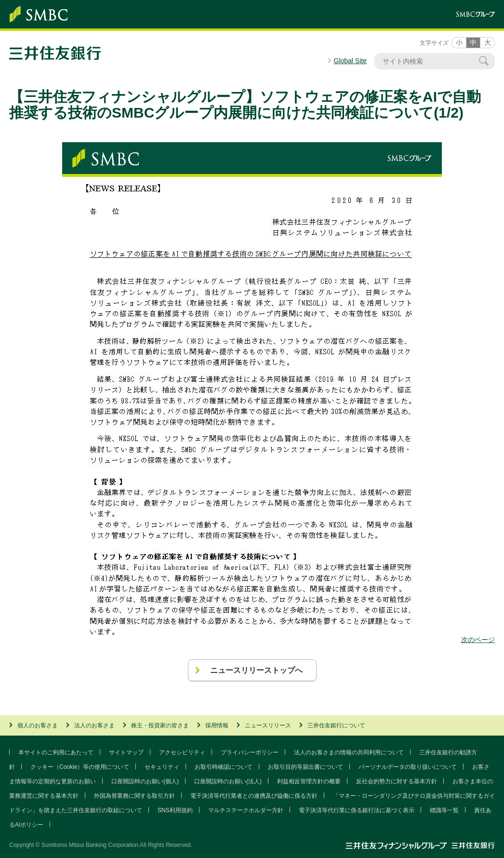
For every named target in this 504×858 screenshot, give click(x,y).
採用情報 (217, 725)
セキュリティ (162, 767)
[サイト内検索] (430, 61)
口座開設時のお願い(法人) (228, 781)
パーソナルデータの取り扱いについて (408, 767)
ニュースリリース (268, 725)
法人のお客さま (94, 725)
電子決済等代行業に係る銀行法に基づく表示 (357, 810)
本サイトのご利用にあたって (56, 752)
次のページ (478, 640)
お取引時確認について (224, 767)
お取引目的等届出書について (305, 767)
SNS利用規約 (175, 810)
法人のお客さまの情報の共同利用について (349, 752)
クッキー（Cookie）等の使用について (80, 767)
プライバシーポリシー (250, 752)
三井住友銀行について (336, 725)
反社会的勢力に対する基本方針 (397, 781)
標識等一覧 (444, 810)
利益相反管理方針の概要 (309, 781)
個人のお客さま (38, 725)
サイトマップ (126, 752)
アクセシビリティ (182, 752)
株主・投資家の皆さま (160, 725)
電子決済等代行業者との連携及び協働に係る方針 (254, 796)
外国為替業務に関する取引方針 (134, 796)
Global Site (350, 61)
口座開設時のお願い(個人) (145, 781)
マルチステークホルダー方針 (246, 810)
